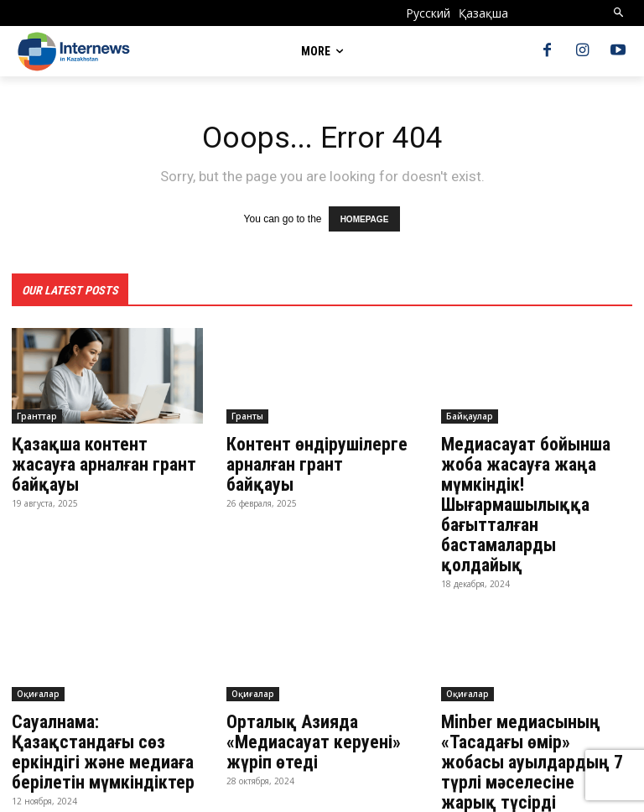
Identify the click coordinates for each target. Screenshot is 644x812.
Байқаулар (470, 413)
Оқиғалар (38, 660)
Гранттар (37, 413)
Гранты (247, 413)
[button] (619, 13)
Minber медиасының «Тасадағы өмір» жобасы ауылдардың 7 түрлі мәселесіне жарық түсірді (537, 716)
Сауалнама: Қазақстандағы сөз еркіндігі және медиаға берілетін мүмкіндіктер (96, 716)
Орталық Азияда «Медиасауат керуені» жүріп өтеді (307, 706)
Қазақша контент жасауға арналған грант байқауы (106, 450)
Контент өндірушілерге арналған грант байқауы (318, 450)
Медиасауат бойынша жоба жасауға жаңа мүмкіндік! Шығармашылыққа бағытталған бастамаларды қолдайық (535, 487)
